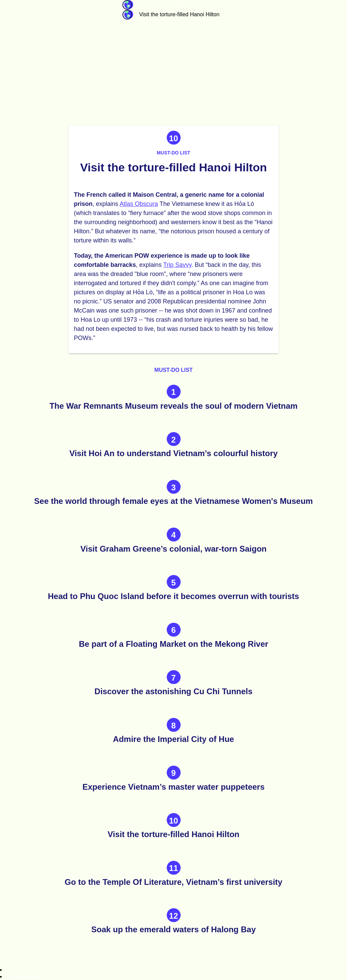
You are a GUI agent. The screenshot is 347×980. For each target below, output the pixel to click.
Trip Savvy (177, 265)
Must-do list (174, 153)
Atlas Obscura (139, 204)
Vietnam (179, 3)
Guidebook (128, 5)
